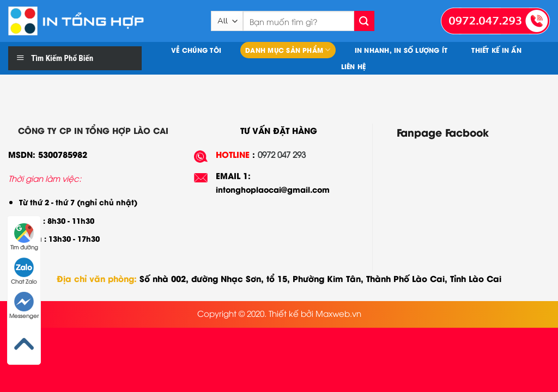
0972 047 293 (282, 154)
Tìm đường (24, 237)
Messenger (24, 305)
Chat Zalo (24, 271)
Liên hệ (354, 66)
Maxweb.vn (338, 313)
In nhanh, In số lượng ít (401, 50)
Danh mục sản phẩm (288, 50)
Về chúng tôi (196, 50)
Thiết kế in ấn (496, 50)
